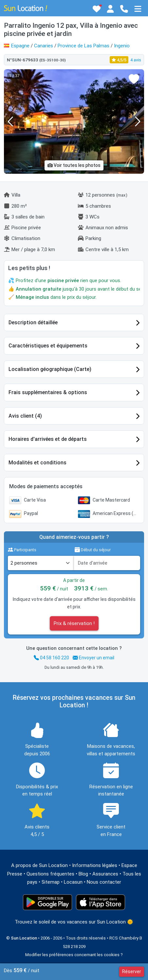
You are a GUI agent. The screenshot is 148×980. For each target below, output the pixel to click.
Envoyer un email (93, 658)
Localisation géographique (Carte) (50, 369)
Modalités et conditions (37, 463)
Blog (83, 874)
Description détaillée (33, 322)
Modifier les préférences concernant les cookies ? (74, 955)
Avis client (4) (25, 416)
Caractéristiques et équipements (48, 346)
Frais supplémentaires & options (48, 392)
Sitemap (51, 882)
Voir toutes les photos (74, 165)
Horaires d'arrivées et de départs (48, 439)
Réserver (132, 972)
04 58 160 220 (51, 658)
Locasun (73, 882)
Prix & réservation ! (74, 623)
